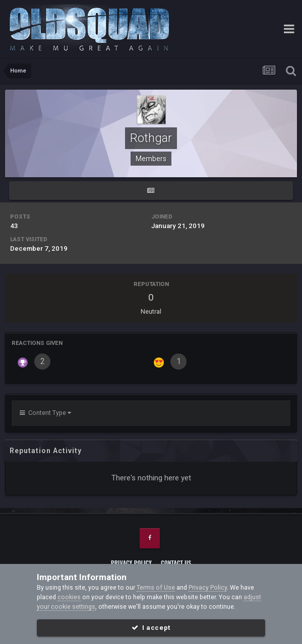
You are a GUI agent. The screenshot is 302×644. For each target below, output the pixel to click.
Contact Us (176, 563)
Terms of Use (156, 587)
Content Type (45, 413)
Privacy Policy (131, 563)
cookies (69, 597)
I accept (151, 628)
